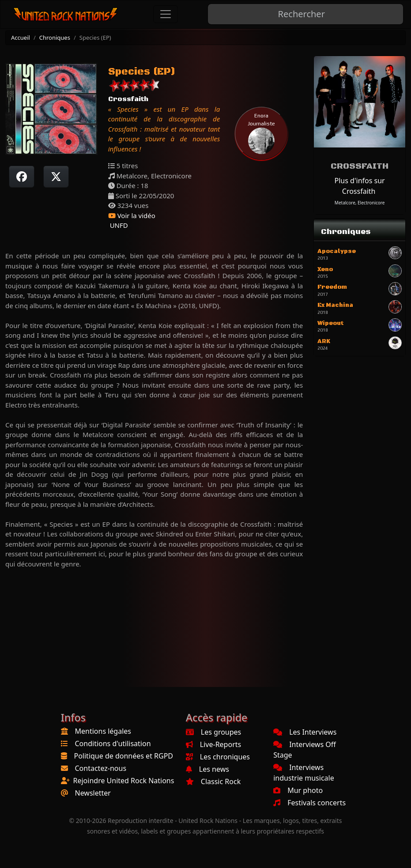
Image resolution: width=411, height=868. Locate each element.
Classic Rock (213, 781)
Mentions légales (103, 731)
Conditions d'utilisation (113, 743)
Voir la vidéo (132, 215)
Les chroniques (218, 757)
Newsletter (93, 793)
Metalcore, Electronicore (360, 203)
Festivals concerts (309, 803)
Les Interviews (305, 732)
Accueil (21, 38)
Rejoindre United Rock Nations (124, 781)
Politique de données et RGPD (124, 756)
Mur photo (298, 790)
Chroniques (55, 38)
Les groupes (213, 732)
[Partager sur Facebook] (22, 177)
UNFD (118, 225)
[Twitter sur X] (56, 177)
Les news (207, 769)
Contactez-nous (101, 768)
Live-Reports (213, 744)
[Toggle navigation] (166, 14)
